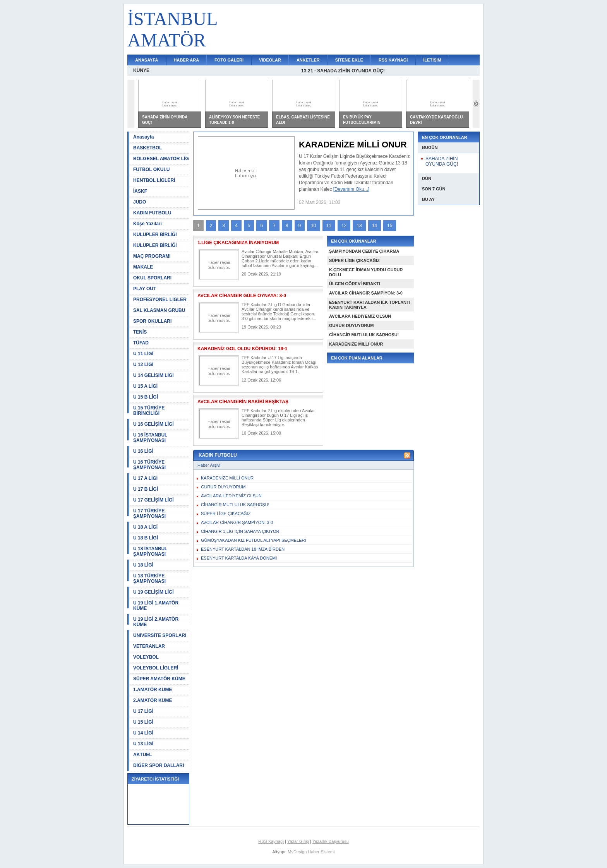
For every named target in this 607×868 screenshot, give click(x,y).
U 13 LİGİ (143, 744)
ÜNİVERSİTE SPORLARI (160, 635)
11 (329, 226)
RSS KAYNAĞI (393, 60)
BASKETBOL (148, 148)
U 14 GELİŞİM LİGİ (153, 375)
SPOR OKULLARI (152, 321)
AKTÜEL (143, 755)
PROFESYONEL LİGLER (160, 300)
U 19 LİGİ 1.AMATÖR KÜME (156, 606)
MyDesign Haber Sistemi (311, 852)
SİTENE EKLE (349, 60)
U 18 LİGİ (143, 565)
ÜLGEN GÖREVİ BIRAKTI (355, 284)
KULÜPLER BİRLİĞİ (155, 235)
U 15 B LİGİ (146, 397)
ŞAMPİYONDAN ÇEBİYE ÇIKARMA (364, 251)
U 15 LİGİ (143, 722)
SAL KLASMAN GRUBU (159, 310)
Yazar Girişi (298, 841)
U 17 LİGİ (143, 711)
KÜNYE (141, 70)
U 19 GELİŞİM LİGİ (153, 592)
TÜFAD (141, 343)
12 (344, 226)
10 (313, 226)
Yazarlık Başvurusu (331, 841)
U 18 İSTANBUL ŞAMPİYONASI (150, 551)
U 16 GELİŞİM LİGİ (153, 424)
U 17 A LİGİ (145, 478)
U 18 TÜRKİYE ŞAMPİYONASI (149, 579)
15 (390, 226)
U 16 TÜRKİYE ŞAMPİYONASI (149, 465)
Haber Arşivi (209, 465)
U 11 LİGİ (143, 354)
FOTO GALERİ (229, 60)
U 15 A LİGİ (145, 386)
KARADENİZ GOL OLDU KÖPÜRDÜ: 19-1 (242, 349)
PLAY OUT (145, 289)
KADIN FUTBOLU (152, 213)
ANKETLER (308, 60)
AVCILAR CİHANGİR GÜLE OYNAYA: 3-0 (242, 296)
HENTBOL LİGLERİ (154, 180)
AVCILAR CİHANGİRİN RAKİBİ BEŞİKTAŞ (243, 402)
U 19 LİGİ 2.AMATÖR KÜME (156, 622)
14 (375, 226)
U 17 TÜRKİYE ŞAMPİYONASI (149, 514)
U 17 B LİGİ (146, 489)
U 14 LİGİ (143, 733)
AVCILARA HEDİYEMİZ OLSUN (360, 316)
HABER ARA (187, 60)
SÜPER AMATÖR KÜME (159, 679)
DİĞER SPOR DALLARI (159, 765)
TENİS (140, 332)
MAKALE (143, 267)
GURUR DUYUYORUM (352, 325)
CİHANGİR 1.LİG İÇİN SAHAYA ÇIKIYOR (240, 531)
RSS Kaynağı (271, 841)
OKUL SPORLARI (152, 278)
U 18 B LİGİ (146, 538)
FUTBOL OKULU (151, 169)
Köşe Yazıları (147, 224)
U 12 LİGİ (143, 365)
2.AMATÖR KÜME (153, 700)
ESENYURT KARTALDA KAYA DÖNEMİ (239, 558)
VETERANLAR (149, 646)
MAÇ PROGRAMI (152, 256)
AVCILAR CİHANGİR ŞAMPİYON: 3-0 (366, 293)
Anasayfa (143, 137)
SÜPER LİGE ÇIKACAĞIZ (354, 260)
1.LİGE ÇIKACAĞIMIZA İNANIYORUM (238, 243)
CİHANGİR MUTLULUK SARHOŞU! (364, 335)
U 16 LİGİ (143, 451)
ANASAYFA (147, 60)
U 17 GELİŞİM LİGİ (153, 500)
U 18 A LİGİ (145, 527)
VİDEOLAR (270, 60)
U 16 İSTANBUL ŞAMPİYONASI (150, 438)
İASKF (140, 191)
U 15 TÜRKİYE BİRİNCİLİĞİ (149, 411)
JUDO (140, 202)
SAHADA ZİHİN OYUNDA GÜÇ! (442, 161)
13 (359, 226)
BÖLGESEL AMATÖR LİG (161, 159)
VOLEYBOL (146, 657)
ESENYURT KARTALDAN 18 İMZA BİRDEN (243, 549)
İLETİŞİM (432, 60)
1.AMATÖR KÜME (153, 690)
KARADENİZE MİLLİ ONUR (356, 344)
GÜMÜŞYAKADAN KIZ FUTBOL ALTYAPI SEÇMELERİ (254, 540)
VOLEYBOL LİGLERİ (156, 668)
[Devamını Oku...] (351, 189)
